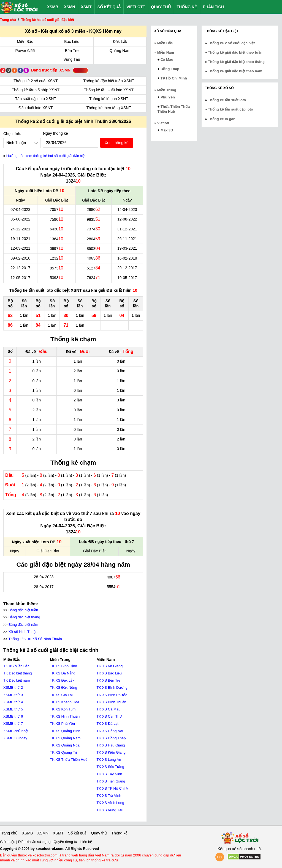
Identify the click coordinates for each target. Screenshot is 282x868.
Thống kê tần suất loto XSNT (109, 90)
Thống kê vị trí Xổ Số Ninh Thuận (35, 639)
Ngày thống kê (55, 133)
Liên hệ (86, 842)
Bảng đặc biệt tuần (23, 610)
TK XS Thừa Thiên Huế (68, 760)
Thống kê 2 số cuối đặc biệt (231, 43)
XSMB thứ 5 (13, 709)
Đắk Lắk (120, 42)
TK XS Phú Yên (62, 724)
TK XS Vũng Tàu (110, 810)
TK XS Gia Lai (61, 695)
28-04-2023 (44, 577)
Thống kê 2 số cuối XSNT (36, 81)
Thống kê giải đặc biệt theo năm (235, 71)
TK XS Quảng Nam (65, 738)
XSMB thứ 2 (13, 687)
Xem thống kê (117, 143)
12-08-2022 (127, 219)
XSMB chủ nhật (16, 731)
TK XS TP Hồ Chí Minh (115, 788)
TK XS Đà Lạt (108, 724)
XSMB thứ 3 (13, 695)
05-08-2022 (20, 219)
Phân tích (213, 7)
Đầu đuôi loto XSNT (36, 108)
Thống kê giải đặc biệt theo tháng (236, 62)
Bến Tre (72, 51)
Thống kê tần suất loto (227, 100)
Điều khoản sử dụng (35, 842)
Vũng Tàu (72, 59)
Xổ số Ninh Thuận (23, 632)
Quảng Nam (120, 51)
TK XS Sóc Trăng (110, 767)
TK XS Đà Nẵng (63, 673)
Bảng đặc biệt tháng (24, 617)
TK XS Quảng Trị (63, 752)
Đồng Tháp (170, 69)
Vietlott (136, 7)
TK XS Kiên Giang (111, 752)
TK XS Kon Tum (63, 709)
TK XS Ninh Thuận (65, 716)
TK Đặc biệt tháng (18, 673)
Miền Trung (167, 90)
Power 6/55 (25, 51)
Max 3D (167, 130)
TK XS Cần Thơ (109, 716)
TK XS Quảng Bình (65, 731)
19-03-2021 (127, 248)
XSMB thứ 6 (13, 716)
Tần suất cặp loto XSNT (36, 99)
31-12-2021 (127, 229)
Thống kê (187, 7)
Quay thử (161, 7)
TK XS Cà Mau (109, 709)
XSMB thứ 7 (13, 724)
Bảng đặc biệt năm (23, 625)
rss (220, 857)
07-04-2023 (20, 210)
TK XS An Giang (110, 666)
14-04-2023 (127, 210)
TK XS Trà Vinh (109, 796)
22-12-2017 (20, 268)
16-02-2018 (127, 258)
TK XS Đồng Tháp (111, 738)
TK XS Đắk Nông (63, 687)
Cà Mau (167, 60)
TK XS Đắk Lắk (62, 680)
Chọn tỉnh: (12, 134)
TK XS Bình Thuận (112, 702)
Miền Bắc (25, 42)
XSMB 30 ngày (15, 738)
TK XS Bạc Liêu (109, 673)
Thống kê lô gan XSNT (109, 99)
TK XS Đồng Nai (110, 731)
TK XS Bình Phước (112, 695)
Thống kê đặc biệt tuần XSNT (109, 81)
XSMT (86, 7)
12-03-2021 (20, 248)
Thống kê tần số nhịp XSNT (36, 90)
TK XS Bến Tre (109, 680)
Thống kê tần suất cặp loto (231, 109)
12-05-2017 (20, 278)
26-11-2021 (127, 239)
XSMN (69, 7)
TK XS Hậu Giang (111, 745)
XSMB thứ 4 (13, 702)
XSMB (53, 7)
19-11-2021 (20, 239)
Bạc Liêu (72, 42)
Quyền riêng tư (66, 842)
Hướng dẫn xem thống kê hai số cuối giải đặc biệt (46, 156)
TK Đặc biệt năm (17, 680)
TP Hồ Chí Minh (174, 78)
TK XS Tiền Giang (111, 781)
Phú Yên (168, 97)
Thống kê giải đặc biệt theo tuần (235, 52)
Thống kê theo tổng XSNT (109, 108)
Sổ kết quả (109, 7)
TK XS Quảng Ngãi (65, 745)
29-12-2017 (127, 268)
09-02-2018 (20, 258)
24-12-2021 (20, 229)
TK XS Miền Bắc (16, 666)
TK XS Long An (109, 760)
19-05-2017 (127, 278)
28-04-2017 (44, 587)
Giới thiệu (8, 842)
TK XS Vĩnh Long (110, 803)
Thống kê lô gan (222, 119)
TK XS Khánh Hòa (64, 702)
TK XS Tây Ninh (109, 774)
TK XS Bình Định (63, 666)
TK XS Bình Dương (112, 687)
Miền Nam (166, 52)
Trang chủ (9, 833)
